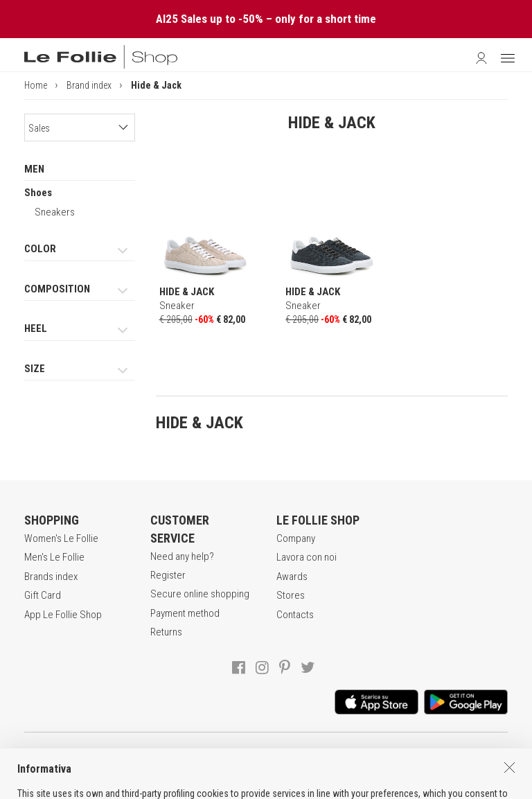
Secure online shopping (200, 594)
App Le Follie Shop (63, 615)
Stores (291, 595)
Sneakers (55, 212)
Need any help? (182, 556)
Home (36, 85)
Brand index (89, 85)
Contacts (295, 615)
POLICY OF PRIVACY (280, 757)
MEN (34, 169)
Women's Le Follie (61, 538)
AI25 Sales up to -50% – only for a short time (266, 19)
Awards (292, 577)
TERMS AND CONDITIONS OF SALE (154, 757)
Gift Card (43, 595)
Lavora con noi (307, 557)
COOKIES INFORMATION (385, 757)
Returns (166, 632)
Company (296, 538)
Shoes (38, 193)
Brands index (51, 577)
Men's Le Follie (54, 557)
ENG (283, 786)
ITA (268, 786)
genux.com (227, 786)
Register (168, 575)
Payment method (185, 613)
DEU (300, 786)
